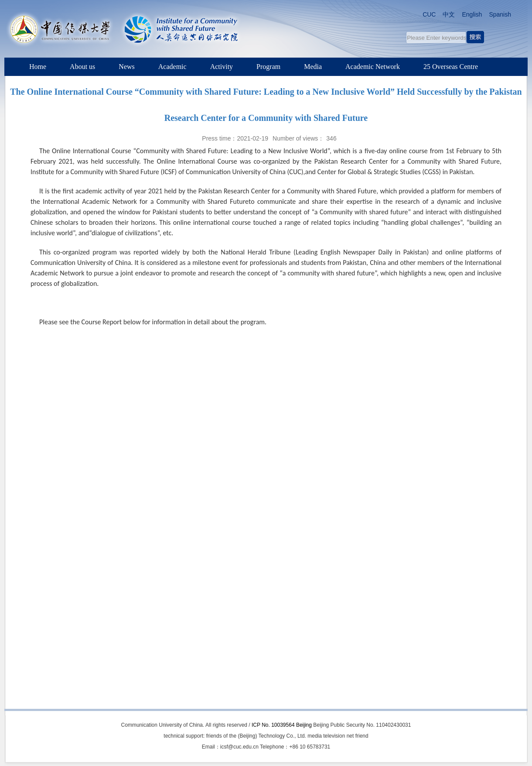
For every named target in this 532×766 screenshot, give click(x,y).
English (472, 14)
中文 (449, 14)
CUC (429, 14)
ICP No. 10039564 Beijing (282, 725)
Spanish (500, 14)
